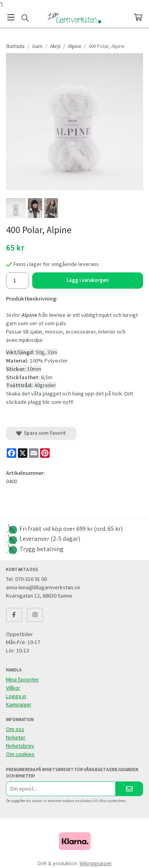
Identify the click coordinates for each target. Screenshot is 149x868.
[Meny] (11, 17)
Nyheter (16, 737)
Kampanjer (19, 704)
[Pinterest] (45, 453)
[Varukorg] (138, 17)
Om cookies (20, 754)
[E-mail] (34, 453)
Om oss (15, 729)
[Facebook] (12, 453)
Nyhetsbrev (20, 746)
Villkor (13, 688)
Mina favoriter (22, 679)
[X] (23, 453)
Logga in (16, 696)
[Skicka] (129, 789)
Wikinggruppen (96, 863)
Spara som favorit (41, 433)
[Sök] (25, 18)
